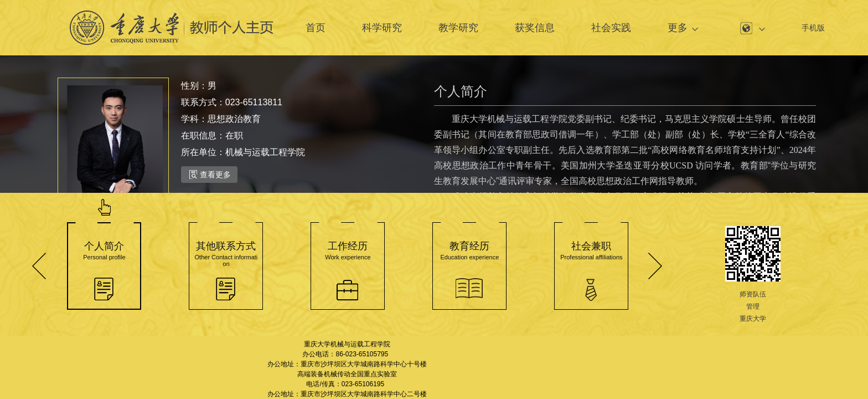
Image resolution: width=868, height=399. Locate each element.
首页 (316, 28)
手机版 (813, 28)
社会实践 (611, 28)
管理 (753, 306)
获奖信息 (535, 28)
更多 (678, 28)
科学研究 (382, 28)
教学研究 (458, 28)
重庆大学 (753, 319)
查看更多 (210, 175)
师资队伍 (753, 294)
